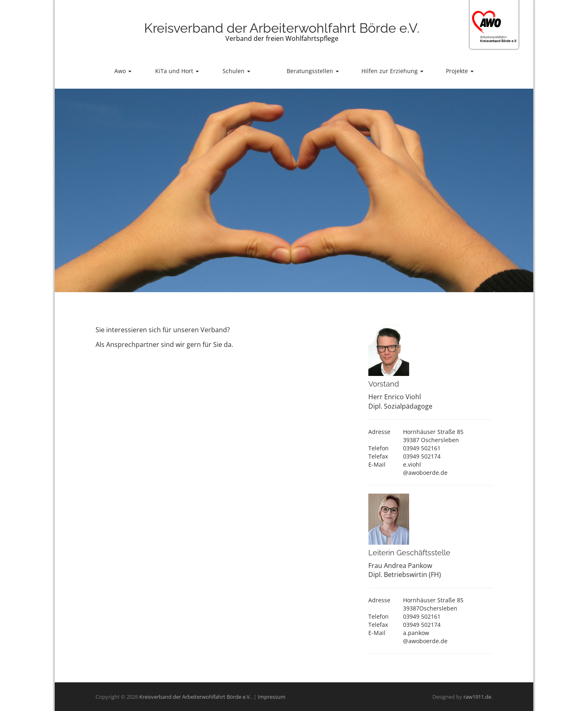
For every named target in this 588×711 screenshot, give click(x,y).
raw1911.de (477, 697)
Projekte (460, 71)
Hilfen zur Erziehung (392, 71)
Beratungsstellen (313, 71)
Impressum (272, 697)
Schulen (236, 71)
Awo (123, 71)
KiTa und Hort (177, 71)
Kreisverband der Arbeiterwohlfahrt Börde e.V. (282, 28)
